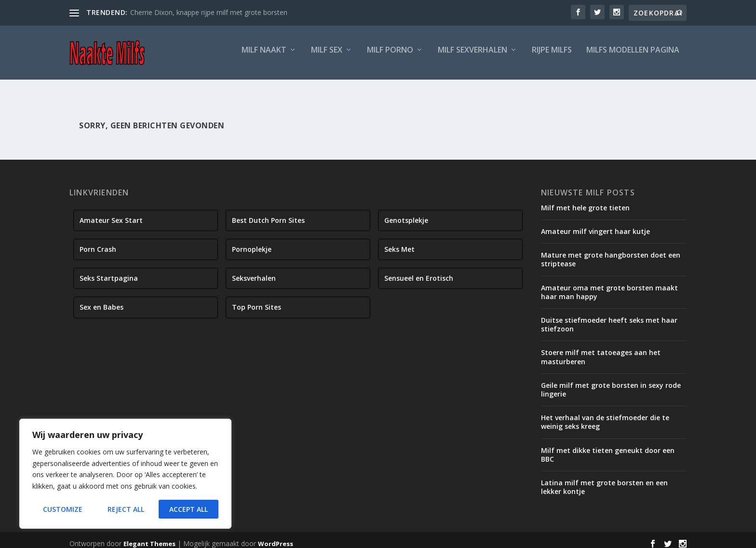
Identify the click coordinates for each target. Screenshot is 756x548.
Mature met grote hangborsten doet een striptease (611, 253)
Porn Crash (98, 243)
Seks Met (399, 243)
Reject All (126, 509)
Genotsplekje (406, 214)
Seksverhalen (254, 272)
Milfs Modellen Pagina (633, 56)
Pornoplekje (252, 243)
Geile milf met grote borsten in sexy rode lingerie (611, 383)
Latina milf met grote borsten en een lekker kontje (604, 481)
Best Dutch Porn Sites (268, 214)
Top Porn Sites (256, 301)
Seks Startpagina (109, 272)
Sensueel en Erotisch (419, 272)
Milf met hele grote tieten (585, 201)
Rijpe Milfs (552, 56)
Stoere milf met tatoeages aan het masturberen (601, 350)
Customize (63, 509)
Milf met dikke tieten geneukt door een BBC (608, 448)
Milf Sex (327, 56)
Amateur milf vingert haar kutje (595, 225)
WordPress (276, 537)
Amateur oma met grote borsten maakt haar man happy (609, 286)
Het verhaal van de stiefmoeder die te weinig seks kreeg (605, 416)
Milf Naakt (264, 56)
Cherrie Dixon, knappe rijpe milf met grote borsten (209, 12)
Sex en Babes (101, 301)
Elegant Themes (149, 537)
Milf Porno (390, 56)
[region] (125, 474)
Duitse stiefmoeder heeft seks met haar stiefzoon (609, 318)
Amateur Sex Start (111, 214)
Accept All (189, 509)
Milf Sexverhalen (472, 56)
